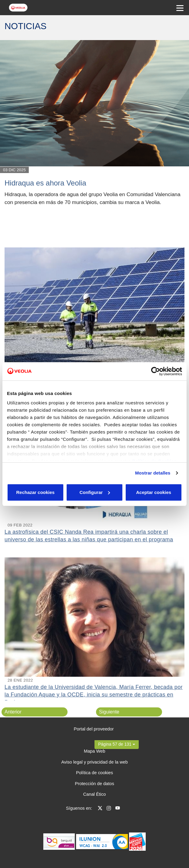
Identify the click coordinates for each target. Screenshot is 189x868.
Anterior (13, 712)
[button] (117, 744)
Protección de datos (94, 784)
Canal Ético (95, 794)
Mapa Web (95, 751)
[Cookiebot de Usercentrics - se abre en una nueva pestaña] (156, 371)
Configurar (95, 492)
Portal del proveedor (94, 729)
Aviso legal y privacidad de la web (94, 762)
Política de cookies (94, 773)
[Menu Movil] (180, 8)
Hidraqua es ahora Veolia (45, 183)
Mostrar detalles (153, 473)
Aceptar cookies (154, 492)
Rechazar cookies (35, 492)
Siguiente (109, 712)
